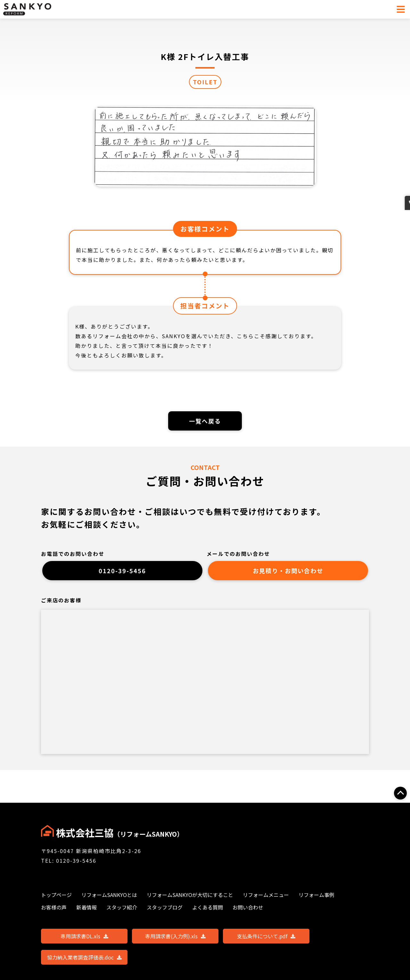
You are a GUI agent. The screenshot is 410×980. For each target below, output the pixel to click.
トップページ (56, 895)
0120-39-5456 (122, 573)
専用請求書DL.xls (84, 936)
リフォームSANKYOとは (109, 895)
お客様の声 (54, 907)
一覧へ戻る (205, 421)
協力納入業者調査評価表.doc (84, 957)
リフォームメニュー (266, 895)
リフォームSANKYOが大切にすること (190, 895)
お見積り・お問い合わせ (288, 573)
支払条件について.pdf (266, 936)
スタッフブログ (165, 907)
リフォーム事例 (316, 895)
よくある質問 (208, 907)
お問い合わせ (403, 237)
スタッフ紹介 (122, 907)
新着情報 (86, 907)
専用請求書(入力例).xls (175, 936)
